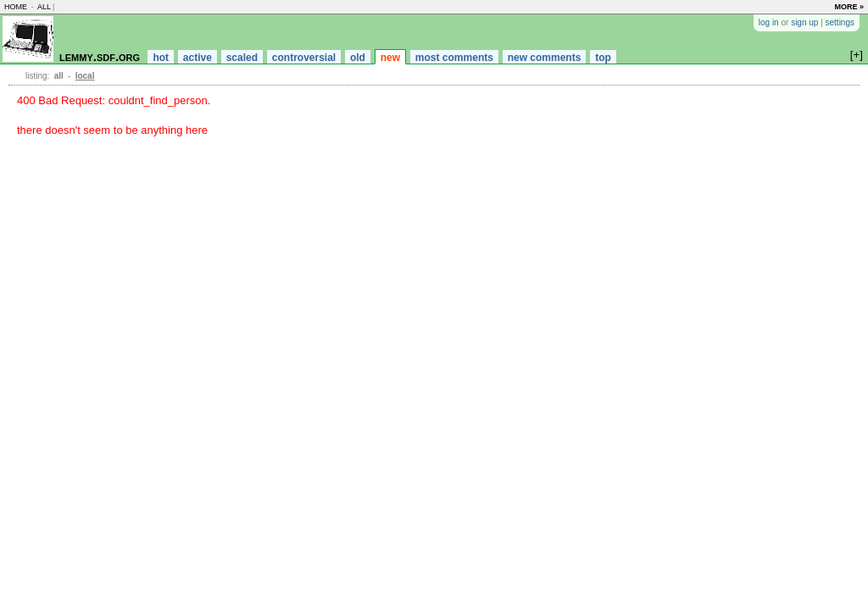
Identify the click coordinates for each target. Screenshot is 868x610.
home (16, 7)
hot (161, 58)
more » (849, 7)
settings (840, 22)
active (198, 58)
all (44, 7)
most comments (454, 58)
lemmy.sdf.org (100, 56)
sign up (804, 22)
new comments (545, 58)
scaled (242, 58)
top (603, 58)
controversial (304, 58)
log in (769, 22)
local (85, 76)
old (358, 58)
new (390, 58)
